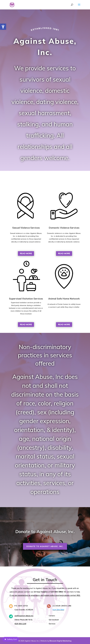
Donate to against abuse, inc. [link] (45, 546)
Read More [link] (26, 253)
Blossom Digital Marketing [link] (60, 641)
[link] (3, 27)
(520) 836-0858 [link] (58, 610)
